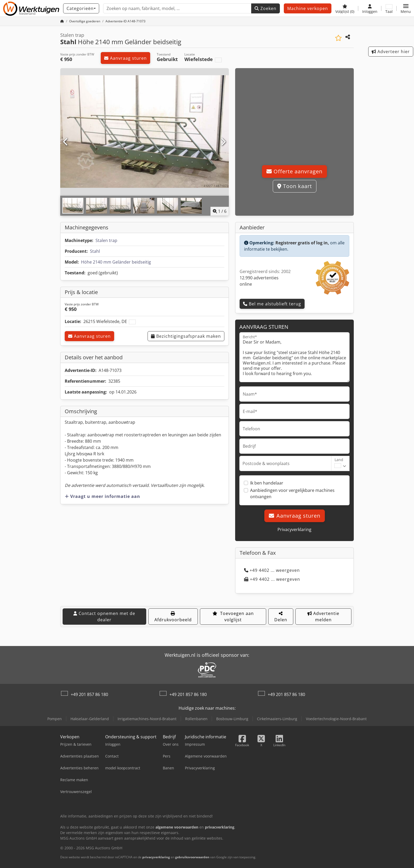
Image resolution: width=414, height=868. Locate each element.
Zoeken (266, 8)
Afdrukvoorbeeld (173, 617)
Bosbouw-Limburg (232, 719)
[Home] (62, 21)
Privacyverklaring (294, 529)
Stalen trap (106, 240)
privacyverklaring (156, 857)
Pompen (55, 719)
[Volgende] (223, 142)
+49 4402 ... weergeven (272, 570)
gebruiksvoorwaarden (192, 857)
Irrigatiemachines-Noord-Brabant (147, 719)
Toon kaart (295, 186)
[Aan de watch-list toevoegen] (338, 38)
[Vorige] (66, 142)
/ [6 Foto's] (220, 211)
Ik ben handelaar (267, 483)
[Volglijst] (345, 8)
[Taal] (389, 8)
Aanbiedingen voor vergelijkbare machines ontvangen (292, 493)
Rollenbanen (196, 719)
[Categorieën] (81, 8)
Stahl (95, 251)
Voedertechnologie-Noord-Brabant (336, 719)
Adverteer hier (391, 52)
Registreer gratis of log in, (302, 243)
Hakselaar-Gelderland (90, 719)
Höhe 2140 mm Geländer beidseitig (116, 262)
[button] (406, 8)
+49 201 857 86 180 (89, 694)
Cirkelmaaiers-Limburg (277, 719)
